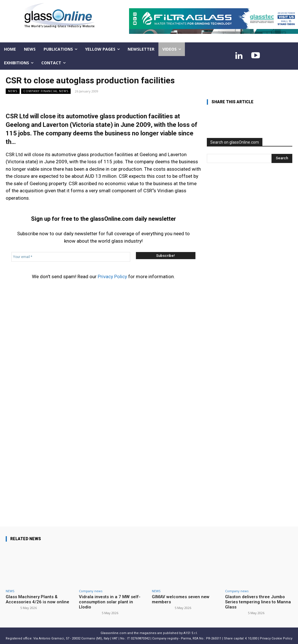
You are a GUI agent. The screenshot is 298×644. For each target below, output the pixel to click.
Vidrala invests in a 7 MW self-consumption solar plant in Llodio (110, 602)
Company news (91, 591)
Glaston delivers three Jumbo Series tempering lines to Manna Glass (258, 602)
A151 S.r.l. (191, 633)
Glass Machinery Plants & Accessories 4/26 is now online (37, 599)
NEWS (13, 91)
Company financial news (46, 91)
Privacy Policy (112, 276)
